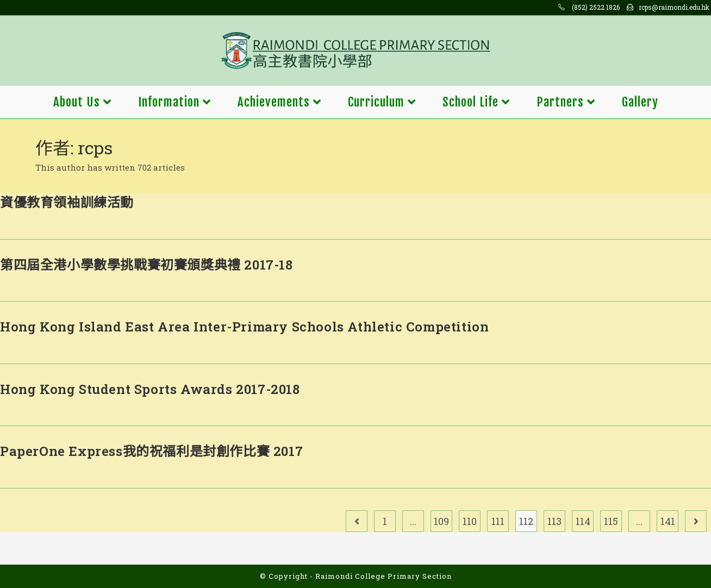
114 (583, 521)
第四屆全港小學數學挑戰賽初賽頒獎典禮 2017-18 (146, 265)
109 (441, 521)
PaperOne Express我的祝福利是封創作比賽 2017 (151, 451)
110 (470, 521)
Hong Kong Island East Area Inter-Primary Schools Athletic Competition (244, 327)
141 (668, 521)
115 (611, 521)
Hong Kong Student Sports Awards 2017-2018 (150, 389)
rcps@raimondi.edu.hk (674, 7)
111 (498, 521)
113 (554, 521)
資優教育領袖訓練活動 (67, 202)
